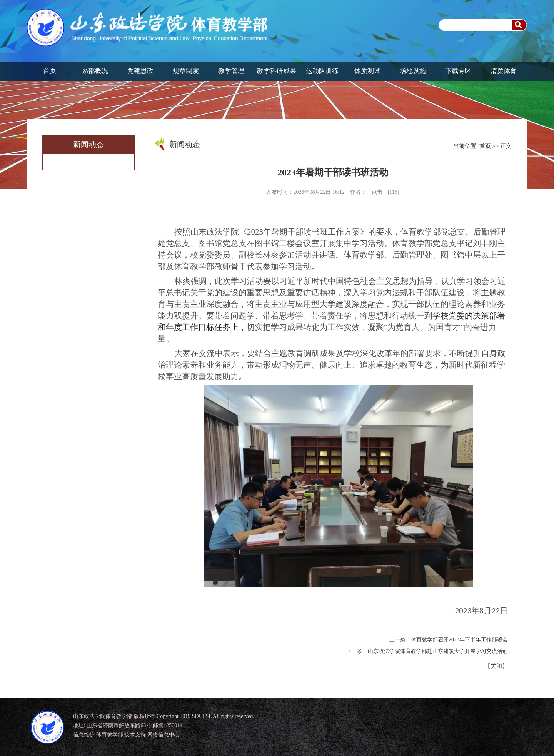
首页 (50, 71)
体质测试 (367, 71)
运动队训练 (322, 71)
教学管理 (231, 71)
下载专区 (458, 71)
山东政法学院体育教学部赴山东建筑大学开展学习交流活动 (438, 651)
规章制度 (186, 71)
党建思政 (140, 71)
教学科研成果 (277, 71)
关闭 (496, 666)
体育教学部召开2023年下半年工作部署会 (459, 640)
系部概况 (95, 71)
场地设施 (413, 71)
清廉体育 (504, 71)
